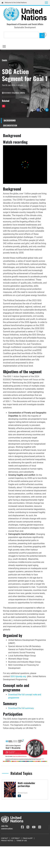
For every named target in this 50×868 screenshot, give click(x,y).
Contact (5, 838)
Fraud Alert (28, 838)
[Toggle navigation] (46, 3)
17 (19, 796)
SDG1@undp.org (18, 676)
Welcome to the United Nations (14, 3)
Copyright (15, 838)
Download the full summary (21, 708)
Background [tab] (10, 120)
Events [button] (5, 60)
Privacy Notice (7, 841)
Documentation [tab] (10, 126)
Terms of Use (22, 841)
